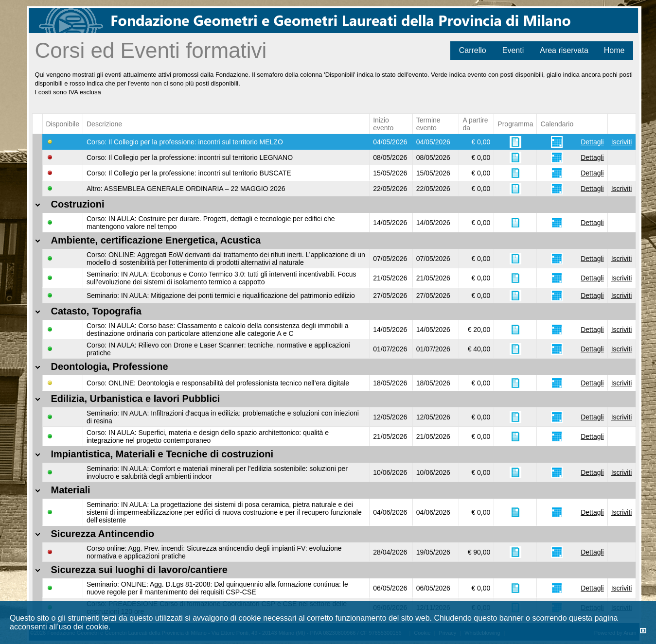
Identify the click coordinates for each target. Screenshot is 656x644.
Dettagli (592, 142)
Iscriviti (622, 142)
